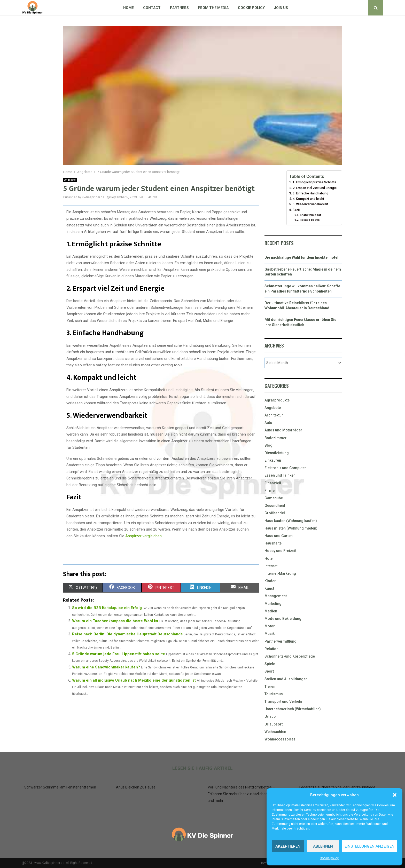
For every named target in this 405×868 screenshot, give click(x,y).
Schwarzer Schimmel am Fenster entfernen (60, 787)
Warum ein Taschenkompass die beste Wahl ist (115, 621)
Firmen (271, 491)
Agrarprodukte (277, 400)
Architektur (274, 415)
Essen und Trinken (280, 475)
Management (276, 596)
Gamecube (274, 498)
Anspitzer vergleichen (143, 536)
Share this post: (311, 215)
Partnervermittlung (281, 641)
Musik (270, 634)
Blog (268, 445)
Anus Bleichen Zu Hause (136, 787)
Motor (270, 626)
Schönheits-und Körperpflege (290, 656)
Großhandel (275, 513)
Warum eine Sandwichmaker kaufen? (106, 667)
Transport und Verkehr (284, 701)
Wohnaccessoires (280, 739)
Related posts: (310, 220)
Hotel (269, 558)
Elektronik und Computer (285, 468)
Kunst (269, 588)
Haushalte (273, 543)
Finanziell (273, 483)
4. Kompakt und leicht (308, 199)
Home (128, 8)
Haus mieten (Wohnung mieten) (291, 528)
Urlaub (270, 716)
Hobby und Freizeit (280, 551)
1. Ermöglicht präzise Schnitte (314, 182)
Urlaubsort (274, 724)
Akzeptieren (288, 846)
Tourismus (274, 694)
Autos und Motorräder (283, 430)
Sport (269, 671)
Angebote (70, 180)
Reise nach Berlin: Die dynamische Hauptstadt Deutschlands (127, 634)
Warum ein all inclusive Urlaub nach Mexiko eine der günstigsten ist (134, 680)
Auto (268, 423)
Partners (179, 8)
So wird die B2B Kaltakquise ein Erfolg (107, 608)
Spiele (270, 664)
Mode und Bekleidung (283, 619)
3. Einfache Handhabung (310, 193)
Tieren (270, 686)
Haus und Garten (279, 536)
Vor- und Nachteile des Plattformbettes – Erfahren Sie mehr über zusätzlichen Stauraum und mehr (246, 794)
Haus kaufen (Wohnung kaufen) (291, 521)
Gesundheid (275, 506)
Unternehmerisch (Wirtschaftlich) (293, 709)
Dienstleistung (277, 453)
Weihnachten (275, 732)
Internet (271, 566)
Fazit (296, 210)
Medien (271, 611)
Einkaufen (273, 460)
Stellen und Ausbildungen (286, 679)
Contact (152, 8)
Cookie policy (329, 858)
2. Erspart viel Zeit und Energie (315, 188)
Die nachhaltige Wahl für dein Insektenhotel (301, 257)
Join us (281, 8)
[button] (395, 795)
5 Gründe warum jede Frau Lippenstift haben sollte (119, 654)
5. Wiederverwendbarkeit (310, 204)
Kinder (270, 581)
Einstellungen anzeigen (369, 846)
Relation (271, 649)
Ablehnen (323, 846)
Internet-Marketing (280, 573)
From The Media (213, 8)
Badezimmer (276, 438)
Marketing (273, 604)
